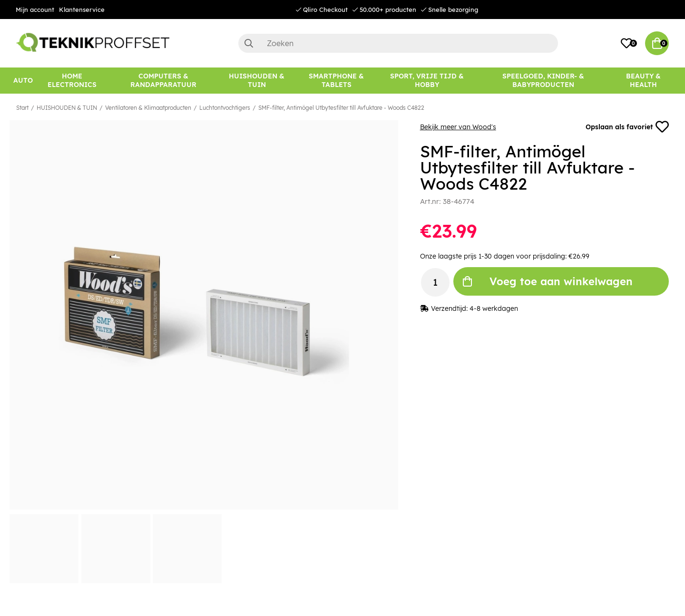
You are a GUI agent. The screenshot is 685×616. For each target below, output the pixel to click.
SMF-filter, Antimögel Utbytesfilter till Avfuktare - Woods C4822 (341, 108)
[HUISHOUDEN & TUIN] (257, 81)
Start (22, 108)
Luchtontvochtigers (225, 108)
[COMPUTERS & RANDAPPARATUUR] (164, 81)
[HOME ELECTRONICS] (72, 81)
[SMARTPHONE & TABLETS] (336, 81)
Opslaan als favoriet (627, 127)
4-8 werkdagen (494, 308)
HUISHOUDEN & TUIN (67, 108)
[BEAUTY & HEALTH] (643, 81)
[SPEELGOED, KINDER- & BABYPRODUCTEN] (543, 81)
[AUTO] (23, 81)
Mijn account (35, 10)
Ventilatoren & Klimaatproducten (148, 108)
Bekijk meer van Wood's (458, 127)
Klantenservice (82, 10)
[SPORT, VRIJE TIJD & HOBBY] (427, 81)
